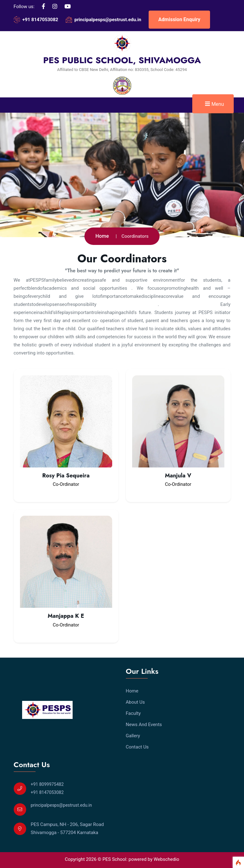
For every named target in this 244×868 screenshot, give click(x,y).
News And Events (144, 725)
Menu (214, 104)
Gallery (133, 736)
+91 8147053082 (40, 20)
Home (102, 236)
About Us (135, 702)
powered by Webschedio (154, 859)
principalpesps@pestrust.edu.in (108, 20)
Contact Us (137, 747)
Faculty (133, 713)
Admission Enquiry (179, 19)
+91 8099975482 (47, 784)
